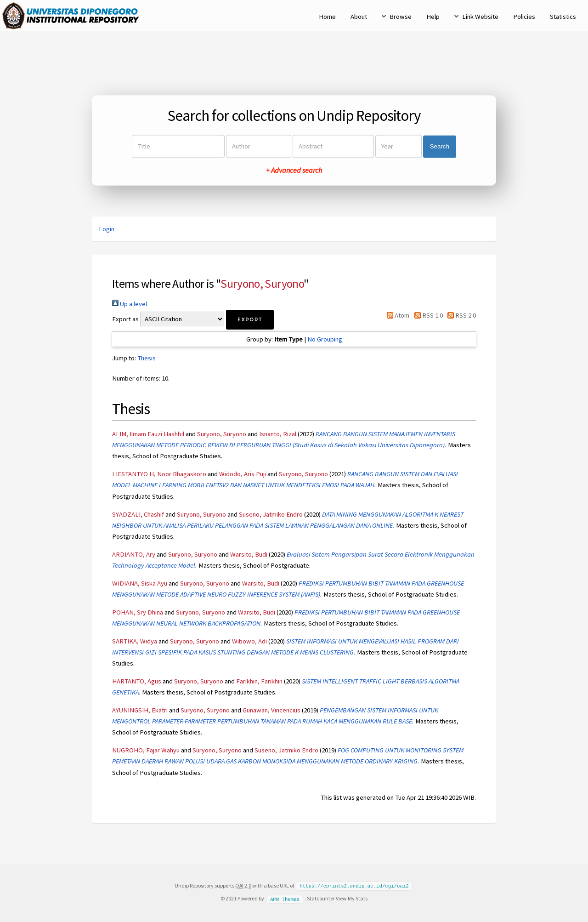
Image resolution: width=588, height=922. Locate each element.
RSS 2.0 (460, 315)
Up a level (130, 304)
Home (327, 17)
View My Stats (352, 898)
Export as (125, 319)
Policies (524, 17)
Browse (401, 17)
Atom (396, 315)
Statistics (563, 17)
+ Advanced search (294, 171)
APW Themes (285, 898)
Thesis (147, 358)
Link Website (480, 17)
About (359, 17)
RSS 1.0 (427, 315)
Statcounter (321, 898)
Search (440, 146)
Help (433, 17)
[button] (250, 320)
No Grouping (325, 339)
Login (107, 229)
